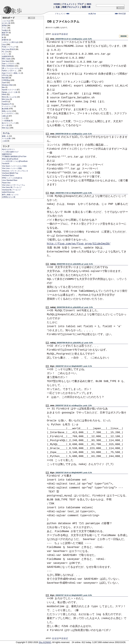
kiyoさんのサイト (8, 149)
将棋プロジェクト (71, 7)
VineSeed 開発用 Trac (10, 173)
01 (53, 34)
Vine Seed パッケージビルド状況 (14, 166)
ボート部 (5, 125)
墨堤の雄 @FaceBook (10, 159)
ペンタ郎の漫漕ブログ (10, 152)
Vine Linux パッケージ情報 (12, 168)
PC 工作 (5, 52)
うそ (4, 118)
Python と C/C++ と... (10, 71)
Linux (4, 45)
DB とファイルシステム (11, 68)
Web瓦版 (120, 14)
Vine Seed (6, 61)
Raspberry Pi (7, 104)
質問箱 (5, 26)
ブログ (80, 4)
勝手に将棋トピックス (10, 195)
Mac (4, 87)
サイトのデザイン (9, 113)
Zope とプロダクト (9, 64)
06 (65, 34)
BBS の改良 (6, 59)
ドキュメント (68, 4)
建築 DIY (5, 33)
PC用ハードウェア (9, 47)
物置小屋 (86, 7)
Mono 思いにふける (9, 97)
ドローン (5, 54)
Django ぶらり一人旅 (10, 92)
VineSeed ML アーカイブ (11, 190)
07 (67, 34)
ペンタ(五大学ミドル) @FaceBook (15, 161)
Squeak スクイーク (9, 90)
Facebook (6, 164)
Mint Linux (6, 99)
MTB (4, 35)
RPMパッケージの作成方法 (12, 178)
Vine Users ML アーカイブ (12, 187)
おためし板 (6, 23)
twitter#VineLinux (8, 192)
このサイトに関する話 (10, 42)
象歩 (92, 14)
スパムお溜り (7, 138)
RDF (32, 18)
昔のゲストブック (9, 123)
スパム (6, 133)
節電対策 (5, 40)
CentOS (5, 102)
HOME (57, 4)
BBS (89, 4)
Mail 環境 (5, 78)
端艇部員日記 (7, 154)
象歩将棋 (5, 109)
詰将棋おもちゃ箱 (9, 197)
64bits (4, 94)
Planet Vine (6, 183)
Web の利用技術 (8, 66)
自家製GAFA (7, 56)
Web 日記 (6, 128)
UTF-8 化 (5, 75)
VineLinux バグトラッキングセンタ (15, 171)
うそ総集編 (6, 121)
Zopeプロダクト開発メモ (11, 73)
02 (55, 34)
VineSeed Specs (8, 175)
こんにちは (6, 21)
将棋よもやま (7, 111)
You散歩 (5, 30)
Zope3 (4, 83)
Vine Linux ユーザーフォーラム (13, 185)
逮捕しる (5, 136)
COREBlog (6, 80)
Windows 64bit (7, 85)
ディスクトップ (8, 106)
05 (62, 34)
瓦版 (58, 7)
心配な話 (5, 116)
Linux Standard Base (10, 180)
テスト (5, 28)
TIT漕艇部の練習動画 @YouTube (14, 156)
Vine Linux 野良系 (9, 49)
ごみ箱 (5, 141)
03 (58, 34)
